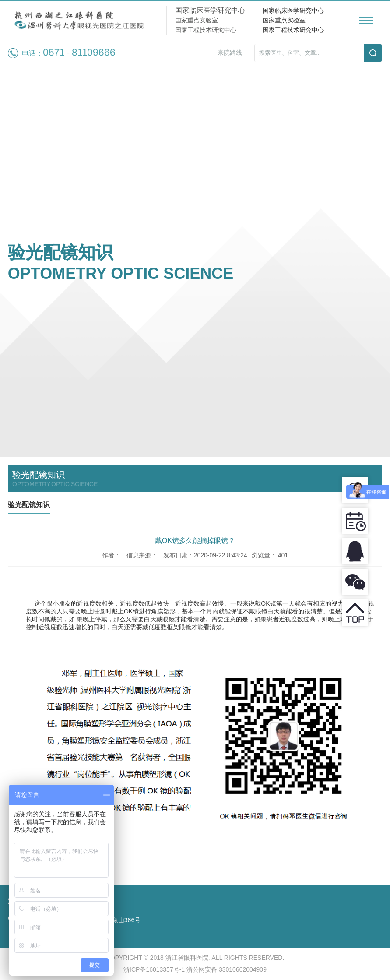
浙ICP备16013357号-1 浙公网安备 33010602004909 (195, 969)
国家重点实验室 (284, 20)
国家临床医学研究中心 (293, 11)
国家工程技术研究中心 (293, 30)
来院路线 (230, 53)
